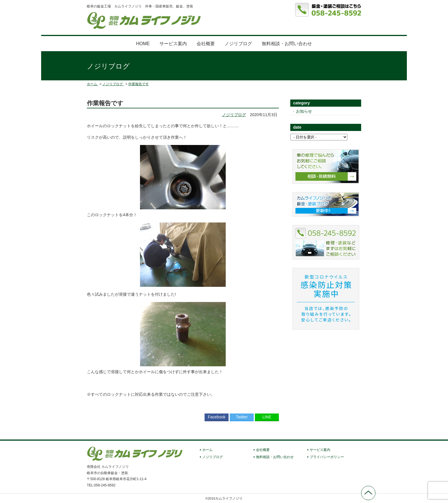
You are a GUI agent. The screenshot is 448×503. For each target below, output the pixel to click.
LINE (267, 417)
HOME (143, 44)
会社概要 (206, 44)
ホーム (207, 450)
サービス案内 (173, 44)
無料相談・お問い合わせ (287, 44)
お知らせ (304, 111)
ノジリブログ (238, 44)
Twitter (242, 417)
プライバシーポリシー (327, 457)
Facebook (216, 417)
